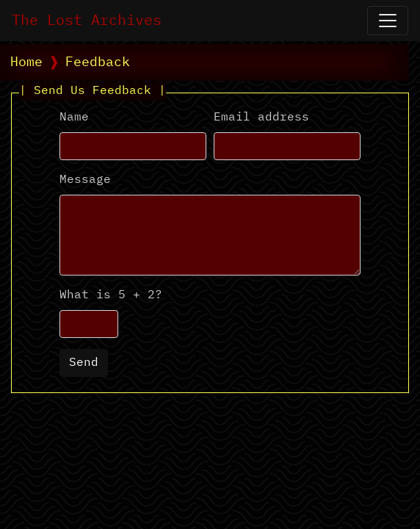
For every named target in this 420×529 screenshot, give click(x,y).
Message (85, 180)
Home (26, 62)
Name (74, 118)
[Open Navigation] (388, 21)
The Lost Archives (87, 21)
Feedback (98, 62)
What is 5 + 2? (111, 295)
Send (84, 363)
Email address (261, 118)
